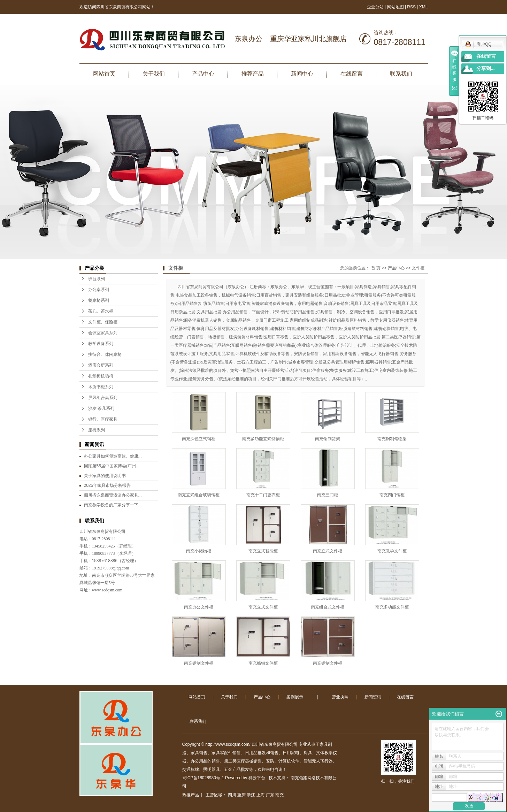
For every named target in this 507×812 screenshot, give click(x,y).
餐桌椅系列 (99, 300)
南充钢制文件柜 (199, 663)
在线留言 (352, 74)
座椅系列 (97, 430)
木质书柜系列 (101, 387)
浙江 (251, 795)
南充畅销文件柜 (263, 663)
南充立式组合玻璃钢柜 (199, 495)
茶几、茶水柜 (101, 311)
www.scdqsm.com (107, 590)
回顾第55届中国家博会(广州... (112, 466)
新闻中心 (302, 74)
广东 (270, 795)
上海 (261, 795)
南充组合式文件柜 (328, 607)
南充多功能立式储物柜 (263, 439)
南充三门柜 (328, 495)
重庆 (241, 795)
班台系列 (97, 279)
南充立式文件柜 (328, 551)
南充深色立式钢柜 (199, 439)
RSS (411, 7)
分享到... (486, 68)
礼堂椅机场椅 (101, 376)
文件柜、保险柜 (103, 322)
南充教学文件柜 (392, 551)
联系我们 (401, 74)
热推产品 (191, 795)
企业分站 (375, 7)
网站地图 (396, 7)
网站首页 (104, 74)
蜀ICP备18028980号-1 (203, 778)
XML (424, 7)
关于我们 (154, 74)
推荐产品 (253, 74)
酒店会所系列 (101, 365)
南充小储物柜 (199, 551)
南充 (279, 795)
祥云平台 (257, 778)
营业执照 (340, 697)
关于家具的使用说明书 (105, 476)
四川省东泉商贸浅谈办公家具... (113, 495)
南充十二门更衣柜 (263, 495)
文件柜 (418, 268)
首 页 (376, 268)
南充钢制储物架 (392, 439)
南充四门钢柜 (392, 495)
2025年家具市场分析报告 (107, 485)
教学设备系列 (101, 344)
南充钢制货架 (328, 439)
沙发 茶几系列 (101, 408)
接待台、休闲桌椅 (105, 354)
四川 (232, 795)
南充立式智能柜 (263, 551)
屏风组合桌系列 (103, 398)
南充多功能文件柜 (392, 607)
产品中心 (203, 74)
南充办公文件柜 (199, 607)
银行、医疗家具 (103, 419)
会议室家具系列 (103, 333)
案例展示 (295, 697)
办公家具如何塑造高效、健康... (113, 456)
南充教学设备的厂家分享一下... (113, 505)
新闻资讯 (373, 697)
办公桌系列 (99, 290)
